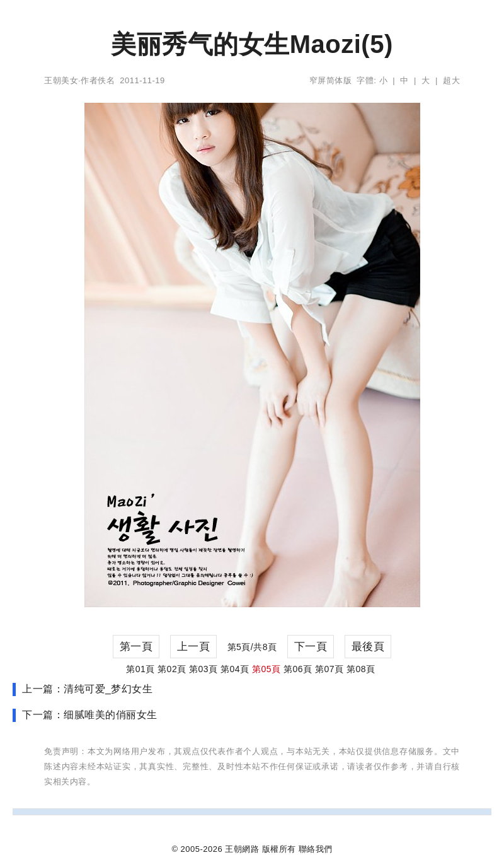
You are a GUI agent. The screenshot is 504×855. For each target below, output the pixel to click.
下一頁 (311, 647)
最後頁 (368, 647)
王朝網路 (242, 849)
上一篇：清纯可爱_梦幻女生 (87, 689)
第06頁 (298, 669)
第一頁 (136, 647)
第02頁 (172, 669)
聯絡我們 (316, 849)
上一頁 (194, 647)
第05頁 (266, 669)
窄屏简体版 (331, 80)
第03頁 (203, 669)
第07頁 (329, 669)
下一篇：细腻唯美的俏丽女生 (90, 715)
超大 (451, 80)
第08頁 (361, 669)
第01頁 (140, 669)
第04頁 (235, 669)
